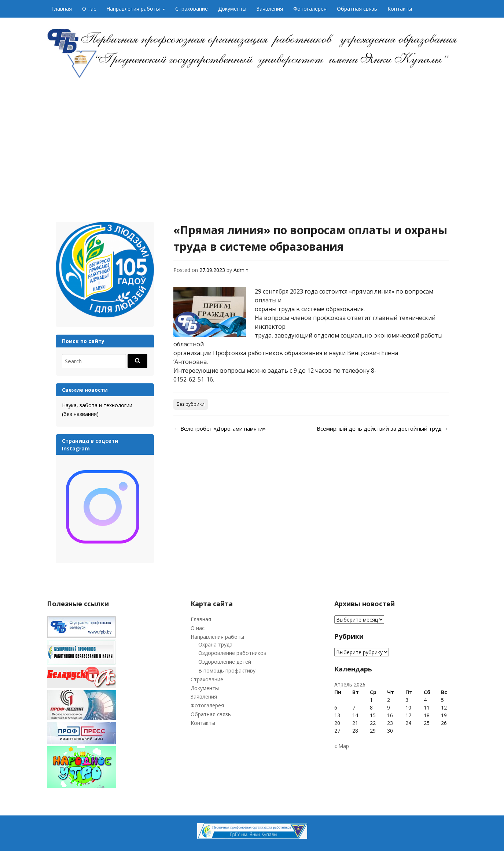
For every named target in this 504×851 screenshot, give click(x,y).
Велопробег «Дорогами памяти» (220, 428)
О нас (89, 9)
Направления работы (133, 9)
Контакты (400, 9)
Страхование (192, 9)
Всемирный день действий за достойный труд (383, 428)
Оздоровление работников (232, 653)
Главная (62, 9)
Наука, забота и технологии (97, 405)
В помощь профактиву (227, 671)
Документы (232, 9)
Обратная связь (357, 9)
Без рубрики (191, 404)
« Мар (342, 746)
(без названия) (80, 414)
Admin (241, 270)
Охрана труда (215, 644)
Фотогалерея (310, 9)
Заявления (270, 9)
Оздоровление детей (225, 662)
